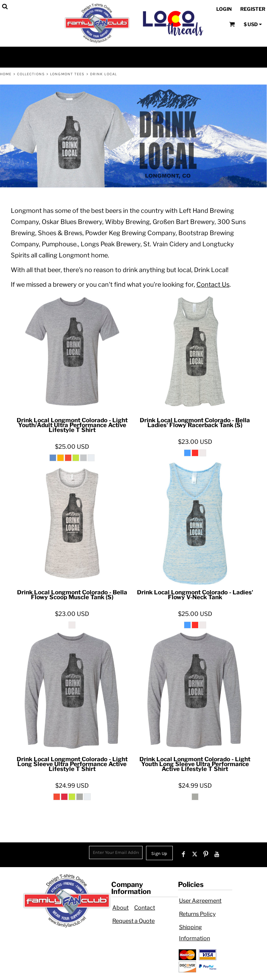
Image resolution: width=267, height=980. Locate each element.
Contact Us (213, 284)
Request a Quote (133, 921)
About (120, 908)
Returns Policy (197, 914)
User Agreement (200, 901)
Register (253, 9)
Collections (31, 74)
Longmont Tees (67, 74)
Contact (145, 908)
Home (6, 74)
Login (224, 9)
